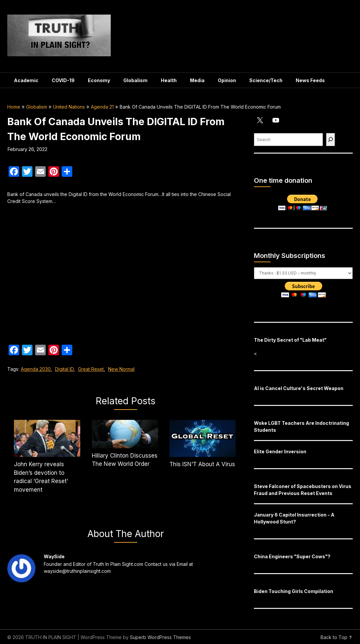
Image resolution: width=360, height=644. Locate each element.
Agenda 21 (102, 107)
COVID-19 (63, 80)
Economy (99, 80)
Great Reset (91, 369)
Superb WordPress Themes (160, 637)
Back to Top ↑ (337, 637)
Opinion (227, 80)
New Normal (121, 369)
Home (14, 107)
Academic (26, 80)
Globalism (135, 80)
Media (197, 80)
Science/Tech (266, 80)
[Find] (330, 140)
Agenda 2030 (36, 369)
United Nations (69, 107)
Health (169, 80)
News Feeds (310, 80)
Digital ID (64, 369)
